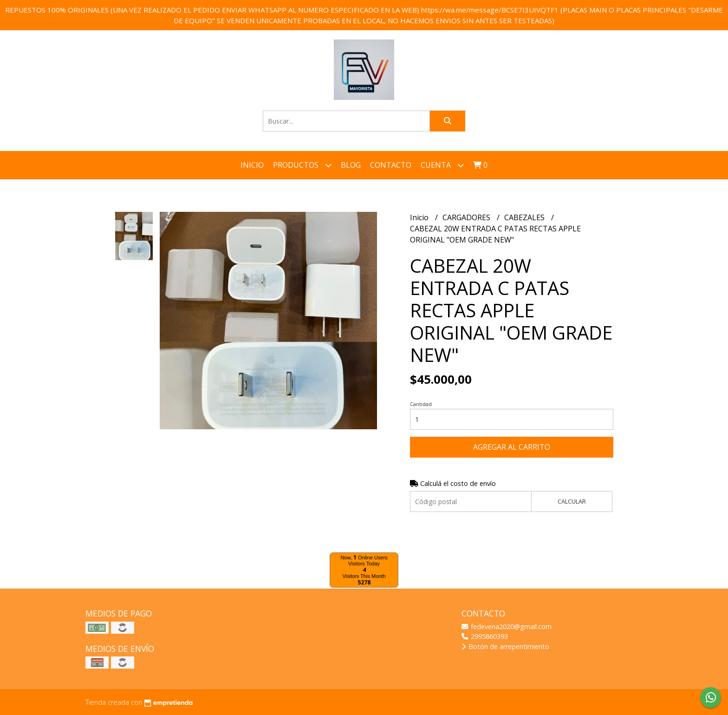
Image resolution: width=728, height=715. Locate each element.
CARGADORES (467, 217)
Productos (302, 165)
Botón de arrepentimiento (505, 646)
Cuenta (442, 165)
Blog (351, 165)
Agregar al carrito (512, 447)
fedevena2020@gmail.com (507, 626)
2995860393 (485, 636)
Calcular (572, 501)
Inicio (252, 165)
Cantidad (421, 404)
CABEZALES (525, 217)
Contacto (391, 165)
